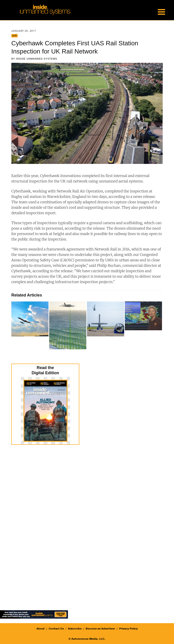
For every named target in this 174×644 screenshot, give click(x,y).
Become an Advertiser (100, 629)
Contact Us (56, 629)
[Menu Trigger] (161, 11)
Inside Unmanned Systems (37, 59)
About (41, 629)
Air (14, 36)
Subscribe (75, 629)
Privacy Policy (128, 629)
